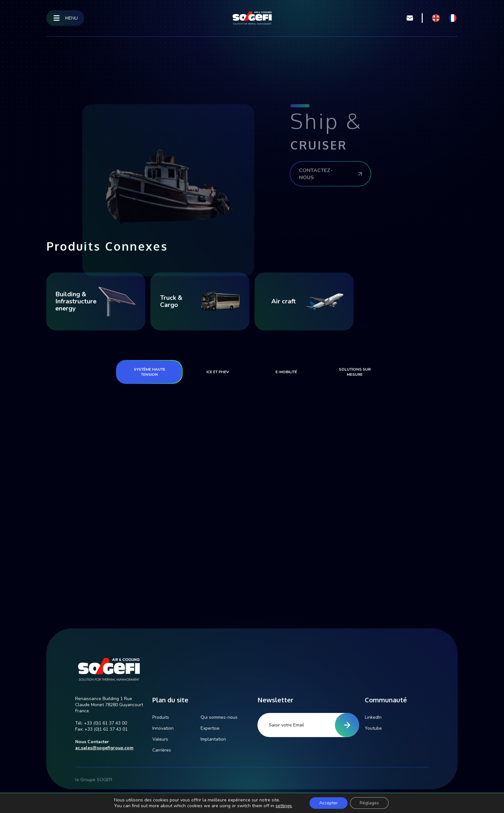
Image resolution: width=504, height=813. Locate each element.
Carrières (162, 750)
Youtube (373, 728)
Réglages (369, 803)
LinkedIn (373, 717)
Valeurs (160, 739)
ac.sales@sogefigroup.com (104, 748)
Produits (161, 717)
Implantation (213, 739)
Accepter (328, 803)
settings (284, 806)
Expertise (210, 728)
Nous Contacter (92, 742)
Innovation (163, 728)
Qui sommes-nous (219, 717)
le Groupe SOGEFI (94, 780)
